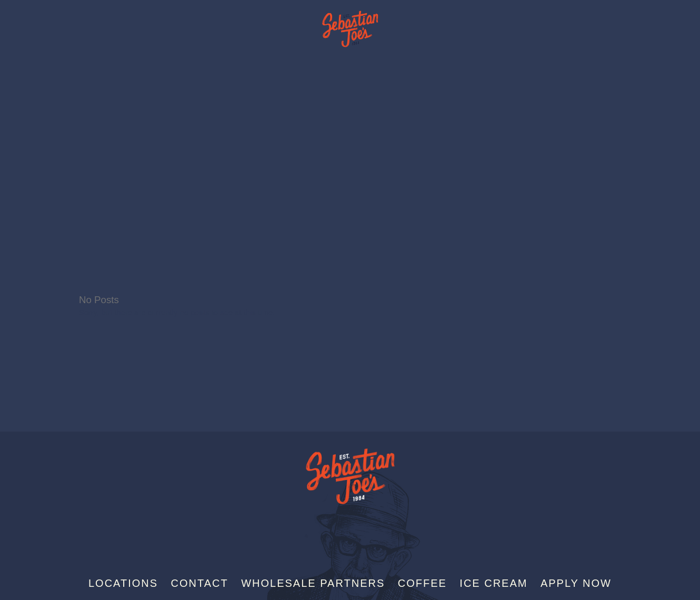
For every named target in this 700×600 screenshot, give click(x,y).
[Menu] (673, 25)
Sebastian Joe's (350, 24)
